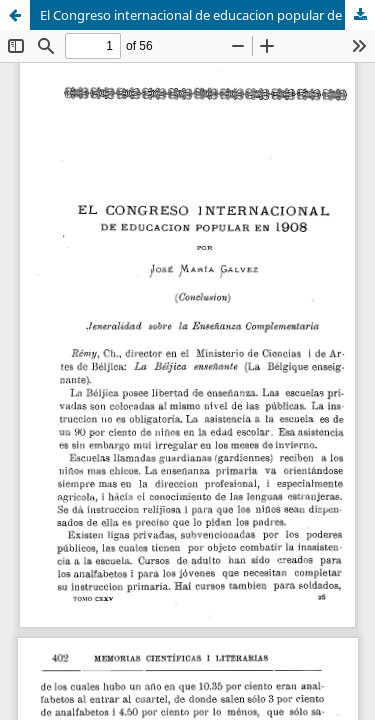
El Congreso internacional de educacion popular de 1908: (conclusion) (207, 15)
